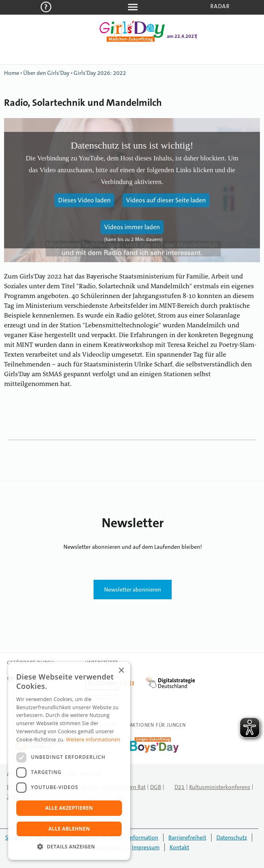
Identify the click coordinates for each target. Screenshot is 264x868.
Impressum (146, 847)
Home (12, 73)
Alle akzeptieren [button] (69, 808)
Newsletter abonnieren (133, 590)
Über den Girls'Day (46, 73)
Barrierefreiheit (187, 837)
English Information (134, 837)
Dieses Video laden (84, 200)
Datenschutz (232, 837)
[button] (69, 847)
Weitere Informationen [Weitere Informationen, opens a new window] (93, 740)
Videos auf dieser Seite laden (166, 200)
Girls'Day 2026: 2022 (100, 73)
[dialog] (69, 761)
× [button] (121, 671)
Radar (220, 6)
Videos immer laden (132, 227)
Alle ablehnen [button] (69, 829)
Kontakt (179, 847)
